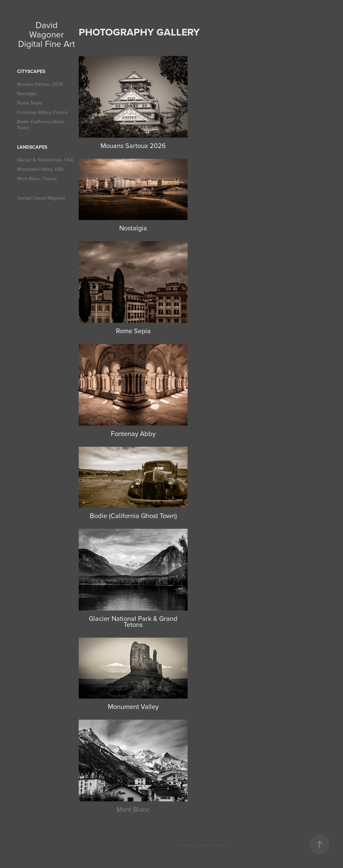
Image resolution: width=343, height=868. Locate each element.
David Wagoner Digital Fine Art (47, 34)
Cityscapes (31, 71)
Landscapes (32, 147)
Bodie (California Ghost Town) (41, 125)
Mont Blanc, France (37, 178)
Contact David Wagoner (41, 198)
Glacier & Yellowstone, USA (45, 160)
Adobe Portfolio (214, 845)
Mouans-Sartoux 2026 (40, 84)
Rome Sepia (29, 103)
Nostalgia (27, 93)
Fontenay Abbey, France (42, 112)
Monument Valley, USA (40, 169)
